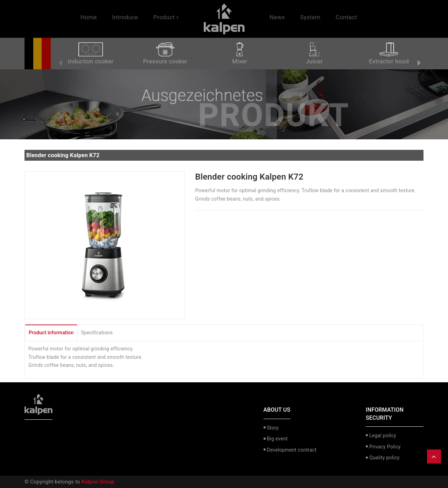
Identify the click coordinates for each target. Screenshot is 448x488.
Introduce (125, 17)
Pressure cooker (165, 54)
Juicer (314, 54)
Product (166, 17)
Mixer (240, 54)
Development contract (292, 450)
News (277, 17)
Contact (346, 17)
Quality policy (384, 458)
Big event (277, 439)
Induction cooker (91, 54)
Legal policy (383, 435)
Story (273, 428)
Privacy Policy (385, 447)
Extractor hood (389, 54)
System (310, 17)
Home (89, 17)
